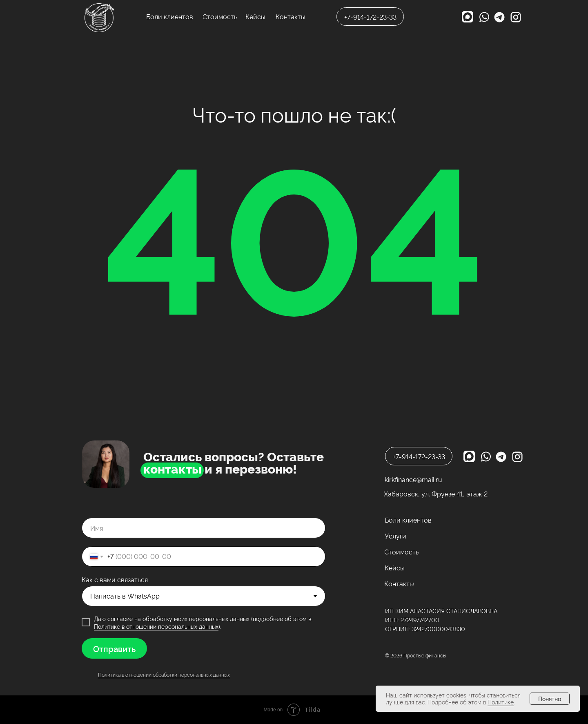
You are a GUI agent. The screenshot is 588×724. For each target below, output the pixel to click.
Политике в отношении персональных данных (156, 626)
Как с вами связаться (115, 579)
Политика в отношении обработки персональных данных (164, 674)
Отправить (114, 648)
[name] (204, 528)
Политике (501, 702)
